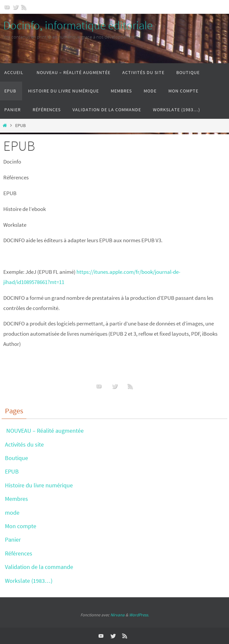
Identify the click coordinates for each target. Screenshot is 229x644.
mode (12, 513)
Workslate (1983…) (29, 581)
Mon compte (21, 526)
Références (19, 553)
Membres (16, 499)
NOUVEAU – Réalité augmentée (44, 431)
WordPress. (139, 615)
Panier (13, 540)
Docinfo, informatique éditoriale (78, 25)
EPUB (12, 471)
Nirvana (117, 615)
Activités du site (24, 444)
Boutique (16, 458)
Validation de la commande (39, 567)
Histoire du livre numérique (39, 485)
